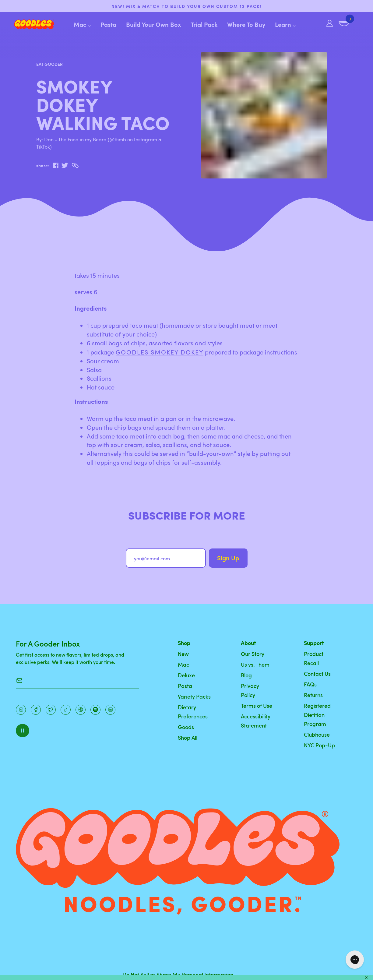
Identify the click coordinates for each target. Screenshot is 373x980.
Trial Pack (204, 24)
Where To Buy (246, 24)
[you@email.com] (166, 558)
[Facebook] (36, 710)
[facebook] (56, 165)
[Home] (29, 24)
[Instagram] (21, 710)
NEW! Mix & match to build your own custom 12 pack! (187, 6)
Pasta (108, 24)
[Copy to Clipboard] (75, 166)
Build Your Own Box (153, 24)
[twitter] (65, 165)
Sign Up (228, 558)
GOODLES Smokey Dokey (160, 352)
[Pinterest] (51, 710)
